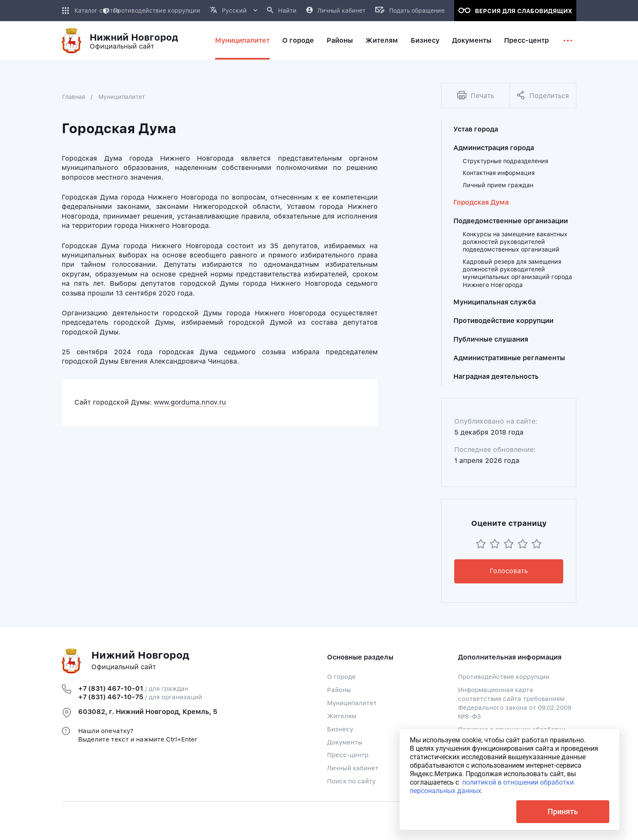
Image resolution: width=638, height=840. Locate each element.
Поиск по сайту (351, 781)
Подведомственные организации (511, 221)
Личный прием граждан (498, 185)
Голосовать (509, 571)
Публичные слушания (491, 339)
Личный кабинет (353, 768)
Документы (345, 742)
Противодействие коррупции (151, 11)
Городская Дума (481, 202)
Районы (339, 690)
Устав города (476, 129)
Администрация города (494, 148)
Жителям (342, 716)
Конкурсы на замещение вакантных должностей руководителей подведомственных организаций (515, 242)
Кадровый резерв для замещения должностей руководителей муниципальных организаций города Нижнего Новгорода (517, 273)
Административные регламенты (509, 358)
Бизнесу (340, 729)
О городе (341, 677)
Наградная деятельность (496, 376)
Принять (563, 811)
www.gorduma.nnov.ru (190, 402)
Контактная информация (499, 173)
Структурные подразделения (505, 161)
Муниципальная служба (495, 302)
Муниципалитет (122, 97)
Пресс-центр (348, 755)
